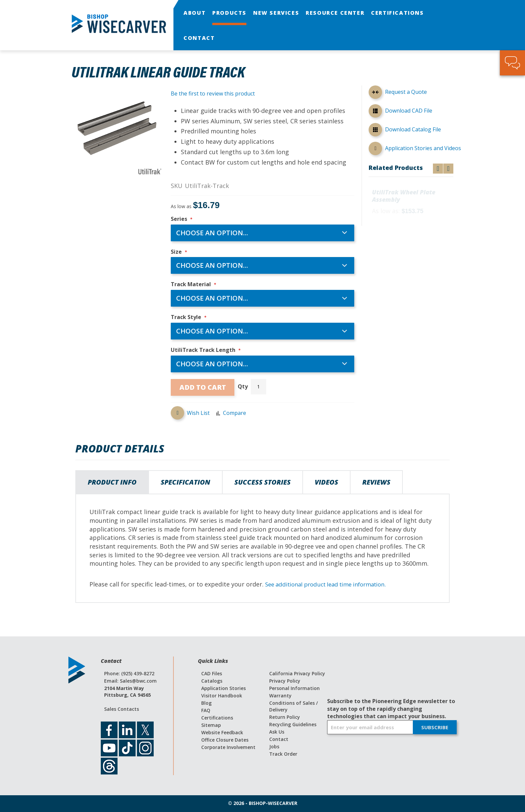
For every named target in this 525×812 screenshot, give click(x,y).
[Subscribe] (435, 727)
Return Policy (285, 717)
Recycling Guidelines (293, 724)
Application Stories (223, 688)
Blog (206, 703)
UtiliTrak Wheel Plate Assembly (404, 196)
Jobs (274, 746)
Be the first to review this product (213, 93)
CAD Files (212, 673)
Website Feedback (222, 732)
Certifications (217, 718)
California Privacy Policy (297, 673)
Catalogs (212, 681)
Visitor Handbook (222, 696)
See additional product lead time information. (331, 584)
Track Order (283, 754)
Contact (279, 739)
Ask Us (277, 732)
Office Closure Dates (225, 740)
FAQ (206, 710)
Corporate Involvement (228, 747)
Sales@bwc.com (138, 681)
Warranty (280, 696)
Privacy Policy (285, 681)
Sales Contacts (122, 709)
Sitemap (211, 725)
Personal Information (294, 688)
